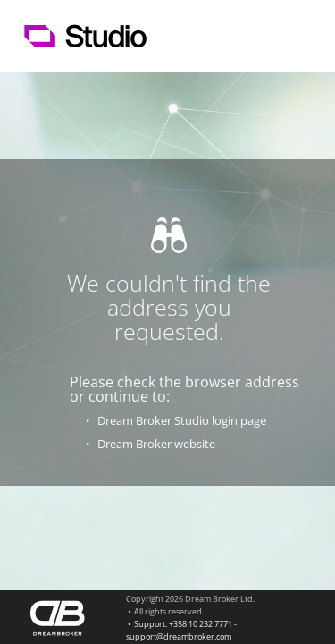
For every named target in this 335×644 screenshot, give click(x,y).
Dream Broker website (156, 444)
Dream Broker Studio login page (182, 420)
